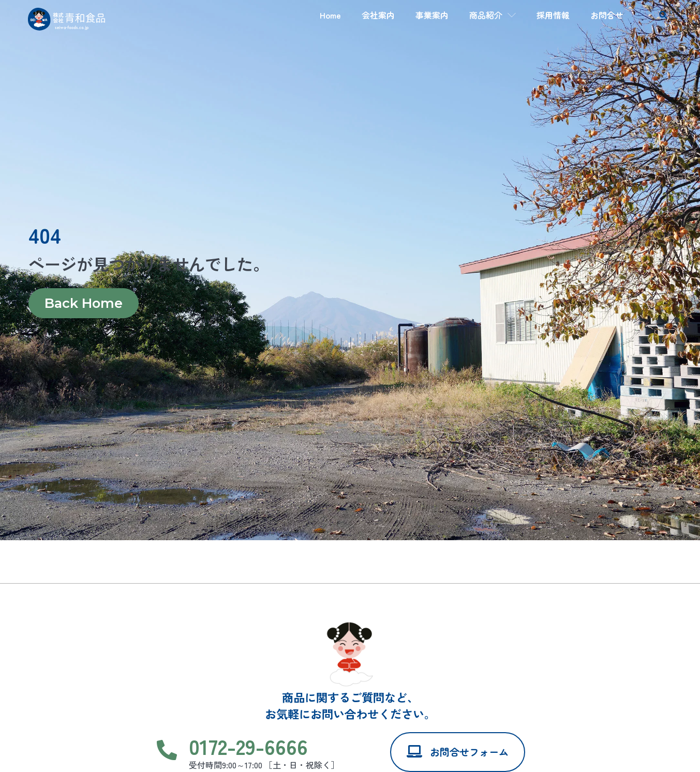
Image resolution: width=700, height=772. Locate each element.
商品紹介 (493, 15)
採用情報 (553, 15)
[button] (664, 15)
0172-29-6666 (248, 746)
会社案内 (378, 15)
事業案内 (432, 15)
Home (330, 15)
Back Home (83, 303)
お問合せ (607, 15)
